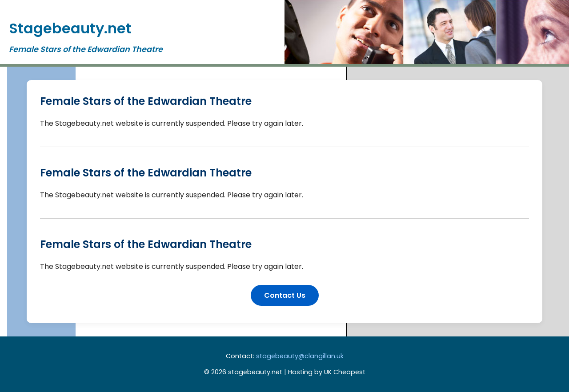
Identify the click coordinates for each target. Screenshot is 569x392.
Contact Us (285, 295)
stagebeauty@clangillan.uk (300, 356)
